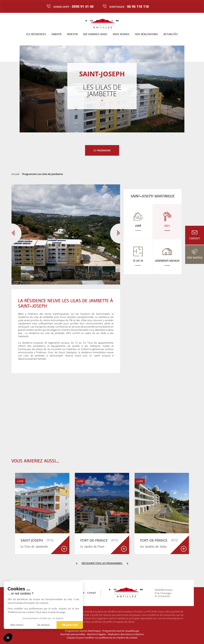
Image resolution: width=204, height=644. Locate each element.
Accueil (15, 174)
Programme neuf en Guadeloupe (121, 631)
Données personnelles (73, 634)
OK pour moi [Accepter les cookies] (70, 625)
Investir (72, 34)
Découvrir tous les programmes (102, 563)
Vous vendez (121, 34)
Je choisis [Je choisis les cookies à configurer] (43, 625)
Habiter (56, 34)
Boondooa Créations (132, 634)
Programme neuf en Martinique (83, 631)
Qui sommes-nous (95, 34)
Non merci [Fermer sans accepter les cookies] (17, 625)
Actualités (171, 34)
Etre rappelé (195, 258)
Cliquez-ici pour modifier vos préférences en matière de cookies (102, 638)
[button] (8, 638)
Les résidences (36, 34)
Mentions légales (97, 634)
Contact (195, 238)
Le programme (102, 150)
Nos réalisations (146, 34)
